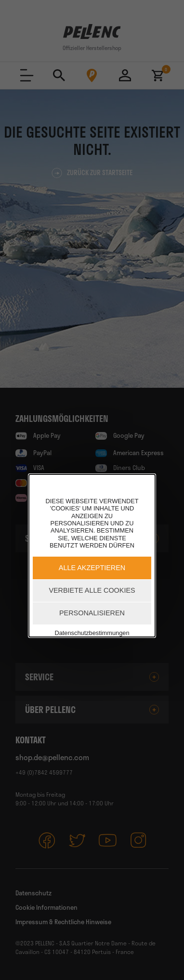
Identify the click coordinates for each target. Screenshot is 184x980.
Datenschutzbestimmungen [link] (92, 633)
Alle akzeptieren (92, 568)
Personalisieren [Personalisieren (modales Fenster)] (92, 613)
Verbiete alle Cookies (92, 590)
